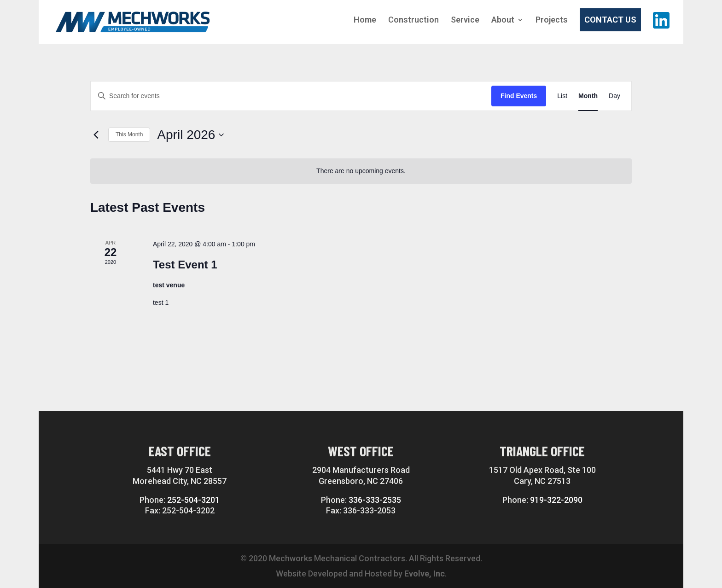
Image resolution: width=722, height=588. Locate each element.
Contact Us (610, 20)
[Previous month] (96, 135)
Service (465, 20)
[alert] (361, 171)
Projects (552, 20)
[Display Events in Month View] (588, 96)
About (503, 20)
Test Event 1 (185, 265)
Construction (413, 20)
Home (365, 20)
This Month (129, 134)
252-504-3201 (193, 500)
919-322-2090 (556, 500)
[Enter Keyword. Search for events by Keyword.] (291, 96)
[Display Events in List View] (562, 96)
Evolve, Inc (425, 573)
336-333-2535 (375, 500)
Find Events (519, 96)
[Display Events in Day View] (614, 96)
